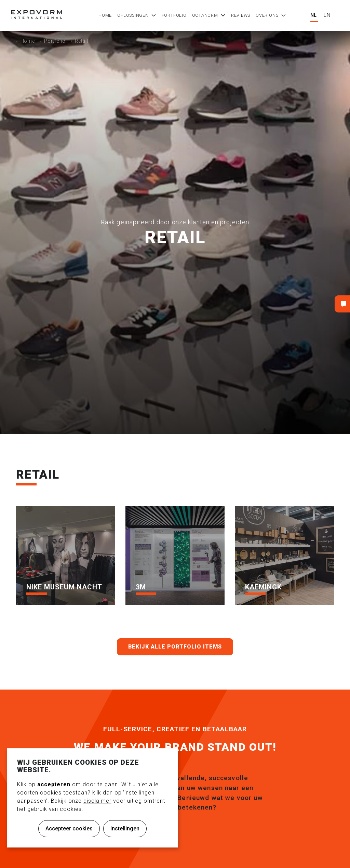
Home (105, 15)
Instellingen (125, 829)
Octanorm (205, 15)
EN (327, 15)
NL (314, 15)
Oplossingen (133, 15)
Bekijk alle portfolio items (175, 647)
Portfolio (174, 15)
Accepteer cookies (69, 829)
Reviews (241, 15)
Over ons (267, 15)
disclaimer (97, 801)
